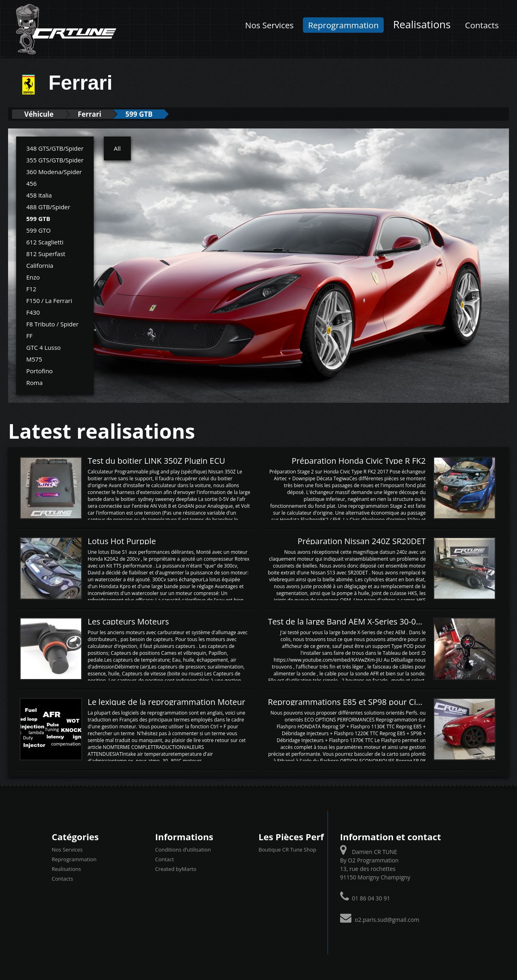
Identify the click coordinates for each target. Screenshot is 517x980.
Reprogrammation (344, 25)
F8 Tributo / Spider (52, 324)
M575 (34, 359)
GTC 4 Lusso (43, 347)
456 (32, 183)
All (117, 148)
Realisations (422, 24)
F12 (31, 289)
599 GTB (139, 114)
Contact (165, 859)
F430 (33, 312)
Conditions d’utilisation (183, 850)
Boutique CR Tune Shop (287, 850)
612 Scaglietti (45, 242)
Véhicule (39, 114)
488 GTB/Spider (48, 207)
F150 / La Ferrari (49, 301)
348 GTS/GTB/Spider (55, 148)
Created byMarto (176, 869)
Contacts (482, 25)
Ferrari (90, 114)
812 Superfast (46, 254)
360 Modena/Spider (54, 172)
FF (29, 336)
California (40, 265)
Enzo (33, 277)
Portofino (40, 371)
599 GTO (38, 230)
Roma (35, 383)
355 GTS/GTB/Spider (55, 160)
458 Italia (39, 195)
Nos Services (269, 25)
